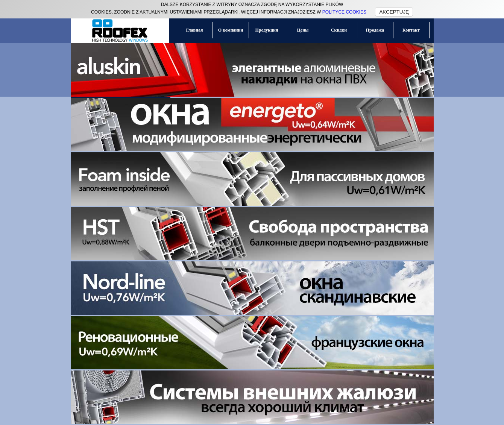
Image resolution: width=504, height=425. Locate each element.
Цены (303, 30)
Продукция (267, 30)
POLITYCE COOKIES (344, 12)
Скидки (339, 30)
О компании (231, 30)
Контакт (411, 30)
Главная (195, 30)
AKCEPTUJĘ (394, 12)
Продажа (375, 30)
